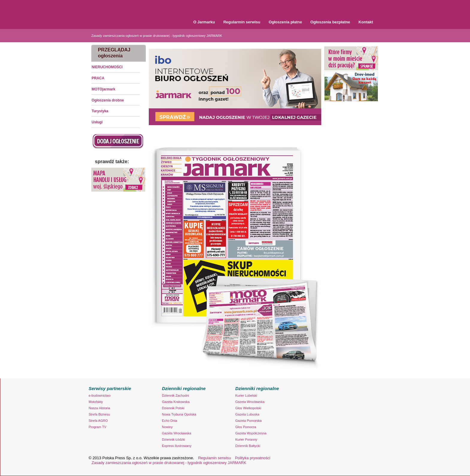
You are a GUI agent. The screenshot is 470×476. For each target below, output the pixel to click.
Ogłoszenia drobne (108, 100)
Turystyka (100, 111)
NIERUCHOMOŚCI (107, 67)
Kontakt (366, 22)
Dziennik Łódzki (173, 439)
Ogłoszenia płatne (285, 22)
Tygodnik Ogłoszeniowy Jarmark (129, 12)
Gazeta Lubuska (247, 414)
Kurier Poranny (246, 439)
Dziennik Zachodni (176, 395)
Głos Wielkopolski (248, 408)
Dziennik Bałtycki (248, 446)
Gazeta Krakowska (176, 402)
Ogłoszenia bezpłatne (330, 22)
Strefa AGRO (98, 421)
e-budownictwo (100, 395)
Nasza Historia (99, 408)
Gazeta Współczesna (251, 433)
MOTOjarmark (103, 89)
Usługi (97, 122)
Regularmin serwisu (242, 22)
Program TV (97, 427)
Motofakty (96, 402)
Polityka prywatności (253, 458)
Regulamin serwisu (215, 458)
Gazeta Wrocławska (177, 433)
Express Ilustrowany (177, 446)
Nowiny (167, 427)
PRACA (98, 78)
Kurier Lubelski (246, 395)
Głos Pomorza (246, 427)
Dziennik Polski (173, 408)
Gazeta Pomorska (248, 421)
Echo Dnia (170, 421)
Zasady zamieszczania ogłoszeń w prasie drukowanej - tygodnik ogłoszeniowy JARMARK (157, 36)
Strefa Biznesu (99, 414)
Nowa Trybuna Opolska (179, 414)
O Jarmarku (204, 22)
